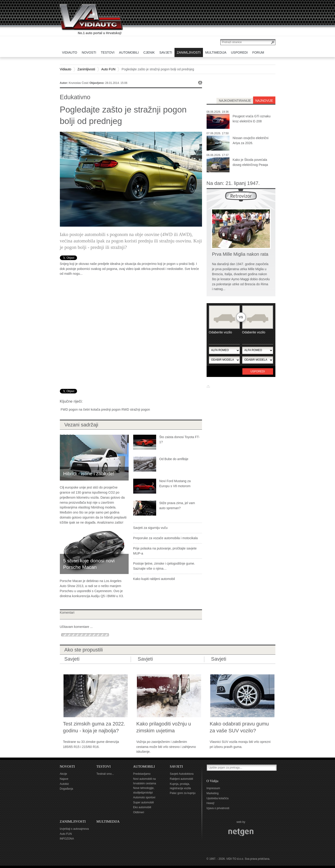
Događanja (66, 789)
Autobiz (64, 784)
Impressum (213, 788)
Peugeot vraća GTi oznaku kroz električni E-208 (252, 119)
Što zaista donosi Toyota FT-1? (180, 439)
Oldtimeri (139, 812)
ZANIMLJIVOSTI (73, 821)
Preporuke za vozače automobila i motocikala (166, 538)
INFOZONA (67, 839)
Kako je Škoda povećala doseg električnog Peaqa (250, 162)
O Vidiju (213, 781)
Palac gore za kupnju (183, 793)
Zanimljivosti (86, 69)
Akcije (64, 774)
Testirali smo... (105, 774)
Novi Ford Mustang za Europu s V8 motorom (175, 483)
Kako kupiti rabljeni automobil (154, 579)
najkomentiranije (235, 101)
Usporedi (258, 371)
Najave (64, 779)
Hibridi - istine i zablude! (89, 474)
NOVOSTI (67, 766)
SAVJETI (176, 766)
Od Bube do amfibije (174, 459)
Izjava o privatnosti (218, 808)
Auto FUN (108, 69)
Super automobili (144, 802)
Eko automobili (142, 807)
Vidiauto (66, 69)
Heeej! (211, 803)
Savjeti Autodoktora (182, 774)
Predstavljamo (142, 774)
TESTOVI (104, 766)
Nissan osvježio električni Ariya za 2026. (251, 140)
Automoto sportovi (144, 797)
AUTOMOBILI (144, 766)
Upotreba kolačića (218, 798)
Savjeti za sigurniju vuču (150, 528)
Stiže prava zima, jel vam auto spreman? (177, 505)
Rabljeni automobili (181, 779)
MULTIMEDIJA (108, 821)
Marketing (213, 793)
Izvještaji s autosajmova (74, 829)
